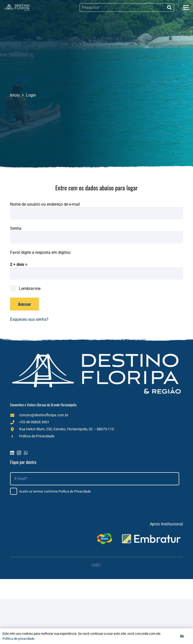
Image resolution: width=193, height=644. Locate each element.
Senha (16, 228)
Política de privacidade (18, 639)
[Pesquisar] (127, 8)
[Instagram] (19, 453)
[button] (186, 8)
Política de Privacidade (37, 436)
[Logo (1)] (17, 8)
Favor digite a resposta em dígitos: (41, 252)
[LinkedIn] (12, 453)
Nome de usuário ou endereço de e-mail (45, 204)
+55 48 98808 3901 (34, 422)
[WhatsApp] (26, 453)
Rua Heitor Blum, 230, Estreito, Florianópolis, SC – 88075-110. (67, 429)
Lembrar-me (25, 289)
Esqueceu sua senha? (29, 319)
